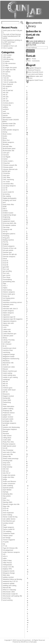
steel (5, 498)
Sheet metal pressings (11, 459)
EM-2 (5, 209)
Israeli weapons (8, 311)
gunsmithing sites (9, 282)
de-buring (6, 194)
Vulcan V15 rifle (8, 567)
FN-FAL (6, 242)
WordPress (24, 642)
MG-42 (5, 386)
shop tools (6, 463)
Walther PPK (7, 569)
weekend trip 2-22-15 (10, 581)
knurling (6, 325)
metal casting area (9, 375)
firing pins (6, 238)
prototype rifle (8, 421)
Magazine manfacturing (11, 359)
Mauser (6, 369)
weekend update (9, 583)
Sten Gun (6, 500)
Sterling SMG (8, 502)
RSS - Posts (32, 59)
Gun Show (7, 277)
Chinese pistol (8, 167)
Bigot (5, 128)
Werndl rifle (7, 588)
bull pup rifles (7, 146)
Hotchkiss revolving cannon (12, 302)
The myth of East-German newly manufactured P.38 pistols (12, 36)
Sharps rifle (7, 456)
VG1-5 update (8, 48)
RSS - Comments (34, 61)
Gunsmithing (7, 279)
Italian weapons (8, 313)
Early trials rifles (8, 204)
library (5, 338)
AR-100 (6, 93)
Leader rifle (7, 331)
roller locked (7, 436)
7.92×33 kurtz (8, 80)
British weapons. (9, 142)
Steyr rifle (6, 506)
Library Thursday (9, 340)
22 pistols (6, 61)
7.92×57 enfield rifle (10, 82)
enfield (5, 211)
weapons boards (9, 571)
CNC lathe (7, 177)
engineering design (10, 215)
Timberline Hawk (9, 533)
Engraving (6, 217)
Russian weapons (9, 444)
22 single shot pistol (10, 68)
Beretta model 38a (9, 124)
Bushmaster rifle (9, 151)
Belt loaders (7, 118)
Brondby (6, 144)
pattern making (8, 409)
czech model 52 (8, 192)
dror (4, 202)
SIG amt (6, 471)
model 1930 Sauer (9, 390)
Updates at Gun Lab (10, 46)
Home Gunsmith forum (35, 72)
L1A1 (5, 327)
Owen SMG (7, 400)
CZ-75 (5, 190)
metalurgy (6, 379)
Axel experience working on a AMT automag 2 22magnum (12, 42)
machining (6, 352)
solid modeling (8, 486)
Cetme (5, 159)
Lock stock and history (35, 74)
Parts (5, 404)
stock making (7, 515)
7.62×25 (6, 78)
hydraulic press (8, 304)
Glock (5, 259)
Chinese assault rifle (10, 165)
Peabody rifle (7, 411)
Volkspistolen (7, 565)
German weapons (9, 257)
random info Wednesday (11, 427)
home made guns (9, 294)
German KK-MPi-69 (10, 254)
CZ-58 (5, 188)
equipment (7, 219)
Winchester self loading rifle (12, 596)
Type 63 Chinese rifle (10, 548)
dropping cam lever (10, 200)
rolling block (7, 438)
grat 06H (6, 267)
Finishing (6, 236)
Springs (6, 492)
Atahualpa (33, 642)
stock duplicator (8, 513)
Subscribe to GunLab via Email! (34, 35)
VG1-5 (5, 556)
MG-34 (5, 384)
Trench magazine (9, 540)
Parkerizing (7, 402)
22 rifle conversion (9, 63)
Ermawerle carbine (9, 225)
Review (5, 431)
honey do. (6, 296)
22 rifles (6, 65)
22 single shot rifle (9, 70)
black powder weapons (11, 130)
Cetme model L (8, 161)
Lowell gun (7, 342)
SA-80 (5, 448)
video (5, 558)
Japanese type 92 (9, 317)
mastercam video (9, 367)
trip (4, 544)
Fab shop (6, 227)
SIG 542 (6, 469)
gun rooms (7, 275)
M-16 (5, 346)
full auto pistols (8, 250)
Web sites (6, 575)
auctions (6, 109)
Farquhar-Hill (7, 229)
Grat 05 (6, 263)
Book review (7, 134)
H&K (5, 284)
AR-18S (6, 97)
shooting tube (8, 461)
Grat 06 (6, 265)
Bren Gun (6, 140)
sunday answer (8, 523)
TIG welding (7, 531)
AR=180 (6, 101)
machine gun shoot (10, 348)
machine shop (8, 350)
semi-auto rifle (8, 454)
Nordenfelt (7, 398)
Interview (6, 307)
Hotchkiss (6, 300)
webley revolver (8, 577)
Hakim (5, 288)
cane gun (6, 153)
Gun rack (6, 273)
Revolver (6, 434)
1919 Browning (8, 59)
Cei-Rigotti (7, 157)
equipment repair (9, 221)
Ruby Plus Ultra (8, 442)
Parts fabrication (9, 406)
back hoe (6, 113)
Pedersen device (9, 413)
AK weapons (7, 86)
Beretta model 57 (9, 126)
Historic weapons (9, 292)
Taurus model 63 (9, 529)
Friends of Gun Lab (10, 248)
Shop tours (7, 465)
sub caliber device (9, 519)
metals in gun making (10, 377)
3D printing (7, 76)
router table (7, 440)
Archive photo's (8, 103)
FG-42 (5, 232)
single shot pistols (9, 475)
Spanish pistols (8, 488)
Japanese (6, 315)
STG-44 (6, 508)
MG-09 (5, 381)
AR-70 (5, 99)
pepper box (7, 415)
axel (4, 111)
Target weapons (8, 527)
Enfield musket (8, 213)
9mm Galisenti (8, 84)
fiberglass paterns (9, 234)
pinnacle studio (8, 419)
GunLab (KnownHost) (23, 640)
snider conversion (9, 483)
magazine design (9, 354)
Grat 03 (6, 261)
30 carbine (7, 72)
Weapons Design (9, 573)
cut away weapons (9, 186)
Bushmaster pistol (9, 149)
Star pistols (7, 496)
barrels (5, 115)
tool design (7, 538)
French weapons (9, 246)
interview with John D (10, 309)
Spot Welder (7, 490)
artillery (5, 107)
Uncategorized (8, 550)
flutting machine (8, 240)
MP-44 (5, 392)
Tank (5, 525)
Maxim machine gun (10, 371)
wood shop (7, 598)
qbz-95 (5, 425)
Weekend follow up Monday (12, 579)
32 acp (5, 74)
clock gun (6, 175)
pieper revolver (8, 417)
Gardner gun (7, 252)
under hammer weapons (11, 552)
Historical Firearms (34, 70)
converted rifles (8, 184)
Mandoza (6, 361)
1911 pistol (7, 57)
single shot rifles (9, 477)
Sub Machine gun (9, 521)
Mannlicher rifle (8, 363)
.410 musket (7, 55)
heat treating (7, 290)
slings (5, 479)
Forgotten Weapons (34, 68)
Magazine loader (9, 356)
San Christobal (8, 450)
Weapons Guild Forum (35, 80)
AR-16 (5, 95)
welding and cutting (10, 586)
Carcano (6, 155)
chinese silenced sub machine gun (9, 170)
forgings (6, 244)
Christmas (6, 173)
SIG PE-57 (7, 473)
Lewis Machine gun (10, 334)
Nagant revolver (8, 396)
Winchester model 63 (10, 594)
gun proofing (7, 271)
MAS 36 (6, 365)
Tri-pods (6, 542)
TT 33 (5, 546)
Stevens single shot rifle (11, 504)
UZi (4, 554)
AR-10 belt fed (8, 90)
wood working (8, 600)
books (5, 136)
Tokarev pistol (8, 536)
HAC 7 (5, 286)
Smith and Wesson (9, 481)
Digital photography (10, 198)
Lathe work (7, 329)
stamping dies (8, 494)
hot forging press (9, 298)
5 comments (28, 623)
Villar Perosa (7, 563)
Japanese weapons (10, 321)
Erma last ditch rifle (10, 223)
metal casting (7, 373)
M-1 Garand (7, 344)
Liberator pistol (8, 336)
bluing (5, 132)
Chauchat (6, 163)
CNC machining (8, 179)
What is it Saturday (9, 590)
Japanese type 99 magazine (13, 319)
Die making (7, 196)
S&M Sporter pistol (9, 446)
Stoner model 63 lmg (10, 517)
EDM (5, 207)
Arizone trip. (7, 105)
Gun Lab (6, 269)
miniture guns (8, 388)
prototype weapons (10, 423)
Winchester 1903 (9, 592)
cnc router (6, 182)
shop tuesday (8, 467)
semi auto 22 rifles (9, 452)
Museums (6, 394)
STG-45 (6, 511)
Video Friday (7, 561)
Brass (5, 138)
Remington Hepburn (10, 429)
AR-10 (5, 88)
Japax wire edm (8, 323)
